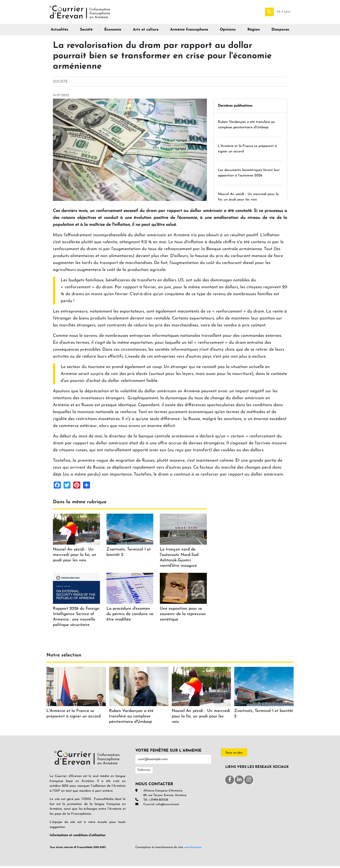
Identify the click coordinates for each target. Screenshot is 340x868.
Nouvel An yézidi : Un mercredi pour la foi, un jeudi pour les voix (75, 557)
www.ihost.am (193, 849)
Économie (113, 32)
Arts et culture (146, 32)
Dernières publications (235, 107)
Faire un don (234, 755)
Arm (287, 13)
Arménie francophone (189, 32)
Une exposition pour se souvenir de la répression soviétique (183, 616)
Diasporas (280, 32)
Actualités (60, 32)
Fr (279, 13)
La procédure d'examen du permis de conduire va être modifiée (130, 616)
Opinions (228, 32)
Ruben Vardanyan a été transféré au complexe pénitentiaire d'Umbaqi (131, 718)
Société (86, 32)
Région (254, 32)
